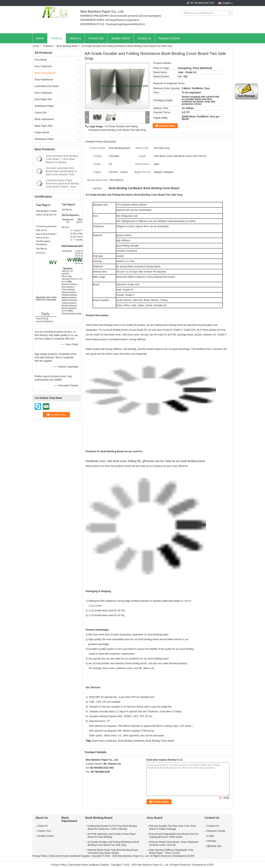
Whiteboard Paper (44, 139)
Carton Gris (41, 113)
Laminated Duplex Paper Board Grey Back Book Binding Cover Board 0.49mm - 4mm (62, 184)
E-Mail (211, 836)
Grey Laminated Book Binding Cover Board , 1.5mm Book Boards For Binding (62, 159)
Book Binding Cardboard (131, 741)
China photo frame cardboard (65, 856)
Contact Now (167, 126)
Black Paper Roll (44, 126)
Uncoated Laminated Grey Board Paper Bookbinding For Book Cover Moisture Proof (62, 171)
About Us (75, 38)
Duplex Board (42, 132)
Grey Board (41, 60)
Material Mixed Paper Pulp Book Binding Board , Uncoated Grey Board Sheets (113, 851)
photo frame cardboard (104, 741)
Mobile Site (214, 846)
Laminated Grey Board (47, 86)
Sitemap (212, 841)
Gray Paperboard (44, 80)
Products (57, 38)
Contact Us (144, 38)
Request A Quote (169, 38)
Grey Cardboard (43, 93)
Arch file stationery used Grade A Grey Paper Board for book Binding (112, 835)
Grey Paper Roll (43, 99)
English (226, 3)
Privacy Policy (40, 856)
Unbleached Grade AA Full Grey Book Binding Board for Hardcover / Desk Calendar (112, 827)
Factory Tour (96, 38)
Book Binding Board (67, 46)
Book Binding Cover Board (160, 741)
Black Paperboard (44, 119)
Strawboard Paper (44, 106)
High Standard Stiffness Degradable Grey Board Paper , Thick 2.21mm (171, 851)
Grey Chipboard (43, 66)
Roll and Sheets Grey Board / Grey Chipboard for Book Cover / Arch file (174, 843)
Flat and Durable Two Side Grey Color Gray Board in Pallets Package (172, 827)
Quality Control (121, 38)
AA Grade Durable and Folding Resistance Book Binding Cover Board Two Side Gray (113, 843)
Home (40, 38)
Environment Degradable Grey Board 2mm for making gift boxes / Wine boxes (174, 835)
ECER (191, 856)
